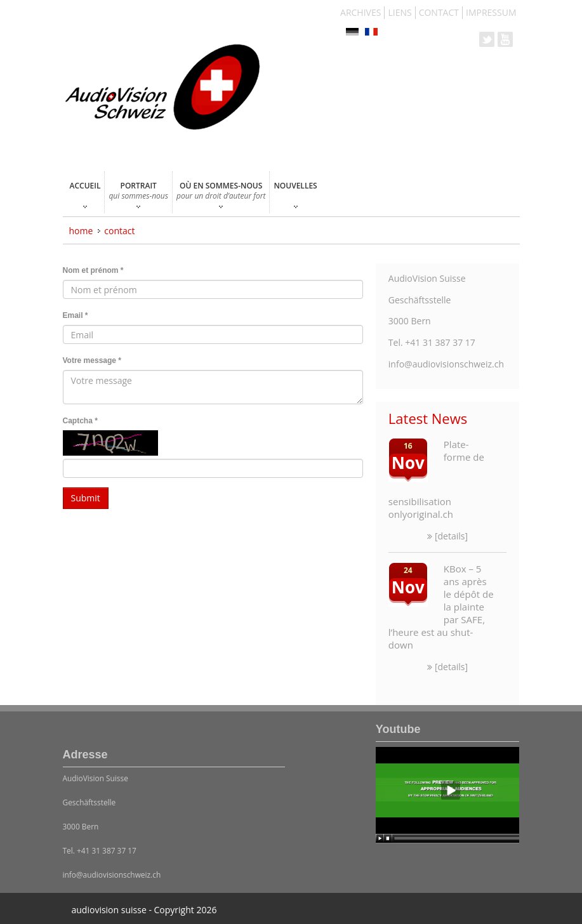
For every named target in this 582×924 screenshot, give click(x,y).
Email (76, 315)
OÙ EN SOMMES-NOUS (221, 194)
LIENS (400, 12)
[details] (447, 536)
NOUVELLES (295, 194)
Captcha (80, 421)
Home (81, 231)
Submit (86, 498)
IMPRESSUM (491, 12)
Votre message (92, 360)
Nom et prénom (93, 270)
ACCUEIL (85, 194)
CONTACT (439, 12)
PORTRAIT (138, 194)
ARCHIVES (360, 12)
